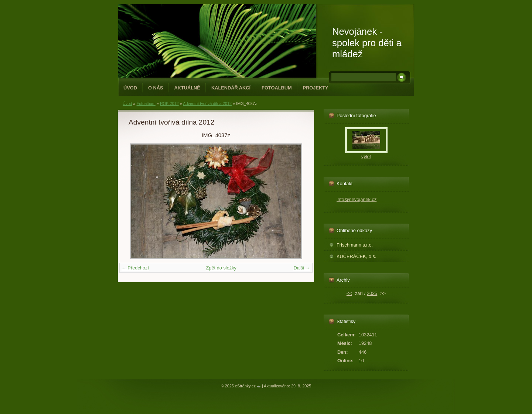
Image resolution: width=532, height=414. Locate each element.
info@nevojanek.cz (357, 199)
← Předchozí (135, 268)
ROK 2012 (169, 103)
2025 (372, 293)
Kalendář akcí (231, 88)
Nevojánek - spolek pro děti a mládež (367, 43)
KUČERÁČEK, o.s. (356, 256)
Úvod (130, 88)
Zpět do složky (221, 268)
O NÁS (156, 88)
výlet (366, 157)
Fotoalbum (277, 88)
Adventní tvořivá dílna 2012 (207, 103)
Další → (302, 268)
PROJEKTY (316, 88)
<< (349, 293)
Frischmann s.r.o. (355, 245)
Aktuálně (187, 88)
